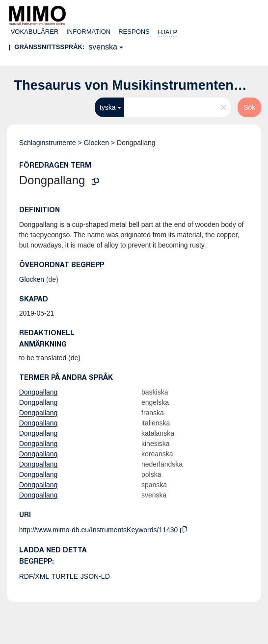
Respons (134, 32)
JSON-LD (95, 576)
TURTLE (65, 576)
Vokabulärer (35, 32)
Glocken (96, 143)
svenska (103, 47)
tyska (108, 107)
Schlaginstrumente (48, 143)
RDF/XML (34, 576)
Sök (249, 107)
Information (88, 32)
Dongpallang (39, 392)
